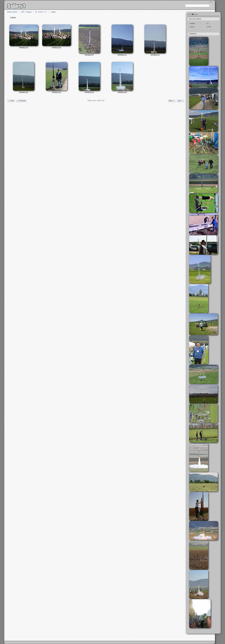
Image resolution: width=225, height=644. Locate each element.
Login (211, 2)
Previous (21, 101)
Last (181, 101)
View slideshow (193, 14)
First (11, 101)
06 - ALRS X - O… (41, 12)
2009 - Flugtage (26, 12)
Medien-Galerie (12, 12)
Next (172, 101)
